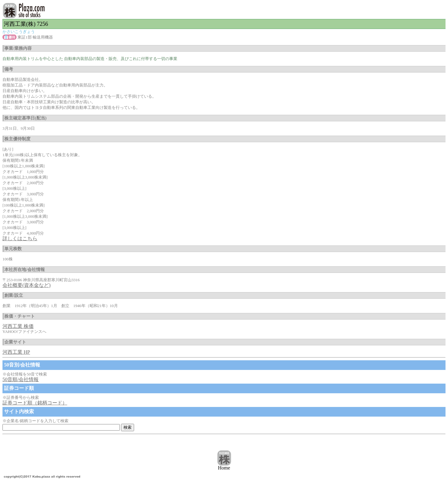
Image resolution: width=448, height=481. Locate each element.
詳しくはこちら (20, 238)
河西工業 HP (16, 352)
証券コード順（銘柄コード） (35, 403)
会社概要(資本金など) (27, 285)
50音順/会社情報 (21, 379)
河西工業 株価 (18, 326)
